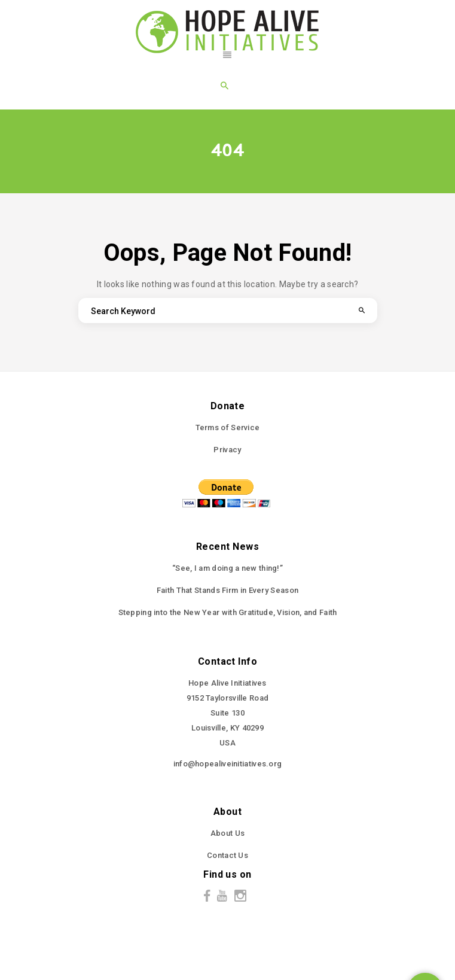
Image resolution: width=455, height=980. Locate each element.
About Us (227, 833)
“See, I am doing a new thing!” (227, 568)
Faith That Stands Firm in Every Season (227, 590)
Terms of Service (228, 427)
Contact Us (227, 855)
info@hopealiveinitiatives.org (228, 764)
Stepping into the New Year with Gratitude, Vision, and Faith (228, 612)
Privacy (227, 450)
